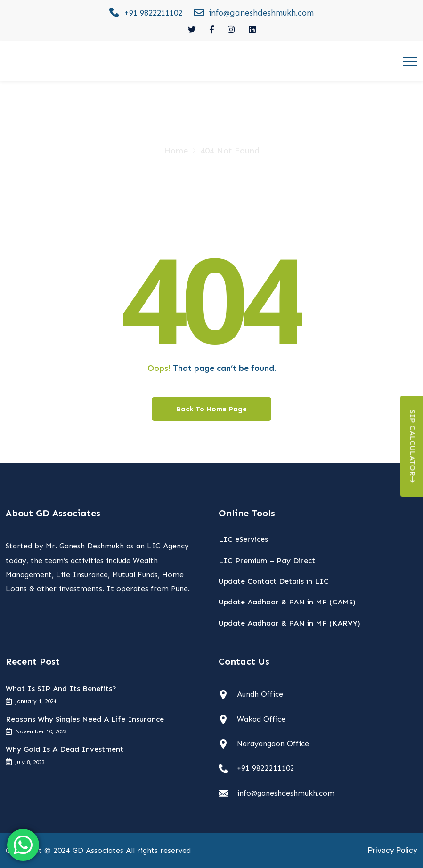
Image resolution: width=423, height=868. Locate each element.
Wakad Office (261, 719)
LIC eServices (243, 539)
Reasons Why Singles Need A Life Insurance (85, 719)
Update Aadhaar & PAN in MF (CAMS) (287, 602)
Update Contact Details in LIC (274, 581)
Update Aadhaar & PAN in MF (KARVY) (289, 623)
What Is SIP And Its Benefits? (61, 688)
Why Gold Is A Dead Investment (65, 749)
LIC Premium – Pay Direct (267, 560)
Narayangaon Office (273, 743)
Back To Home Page (211, 409)
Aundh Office (260, 694)
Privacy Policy (393, 850)
